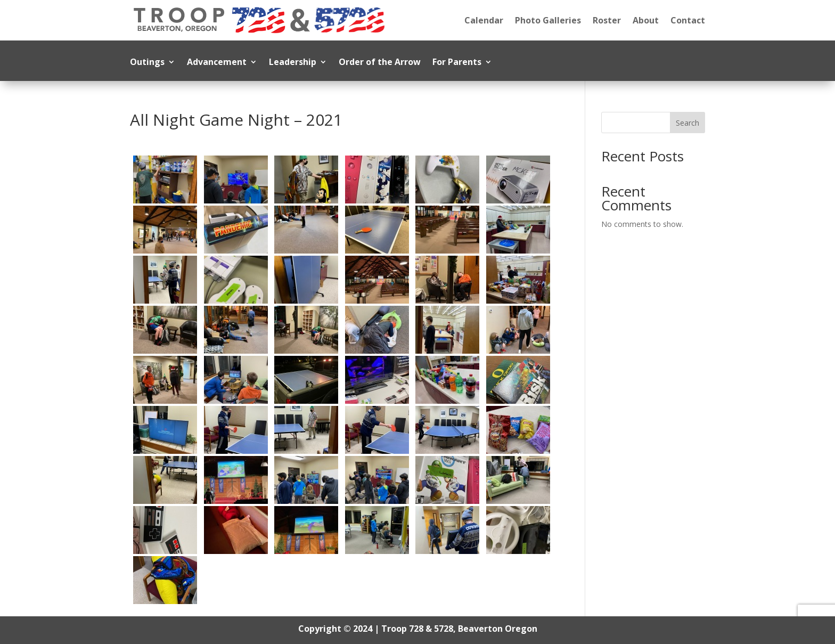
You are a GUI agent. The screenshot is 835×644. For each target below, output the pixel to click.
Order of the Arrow (380, 63)
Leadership (293, 63)
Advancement (217, 63)
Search (687, 123)
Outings (147, 63)
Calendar (484, 20)
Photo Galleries (548, 20)
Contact (688, 20)
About (646, 20)
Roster (607, 20)
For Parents (457, 63)
